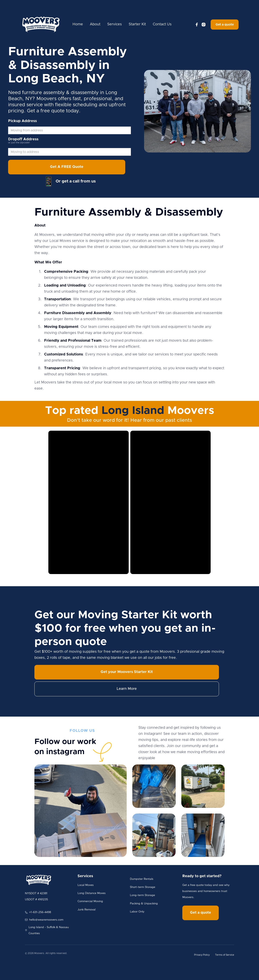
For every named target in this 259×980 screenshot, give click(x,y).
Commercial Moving (90, 901)
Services (115, 24)
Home (78, 24)
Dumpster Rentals (142, 879)
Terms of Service (225, 955)
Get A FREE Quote (67, 167)
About (95, 24)
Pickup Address (22, 121)
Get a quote (225, 25)
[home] (41, 25)
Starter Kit (137, 24)
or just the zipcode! (19, 143)
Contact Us (162, 24)
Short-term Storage (143, 887)
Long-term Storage (142, 895)
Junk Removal (87, 910)
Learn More (127, 689)
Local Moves (86, 885)
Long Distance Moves (92, 893)
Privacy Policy (202, 955)
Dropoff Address (23, 139)
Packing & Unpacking (144, 904)
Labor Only (137, 912)
